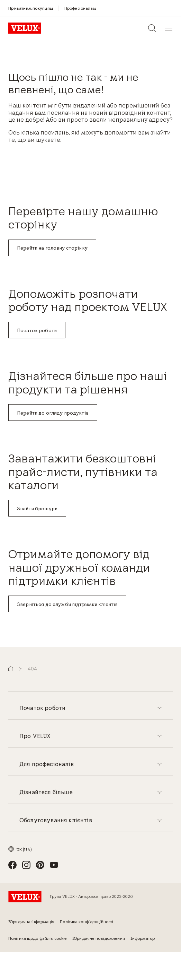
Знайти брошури (37, 509)
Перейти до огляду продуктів (53, 413)
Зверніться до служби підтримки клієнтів (67, 604)
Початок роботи (37, 330)
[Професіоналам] (80, 8)
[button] (11, 669)
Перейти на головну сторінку (52, 248)
